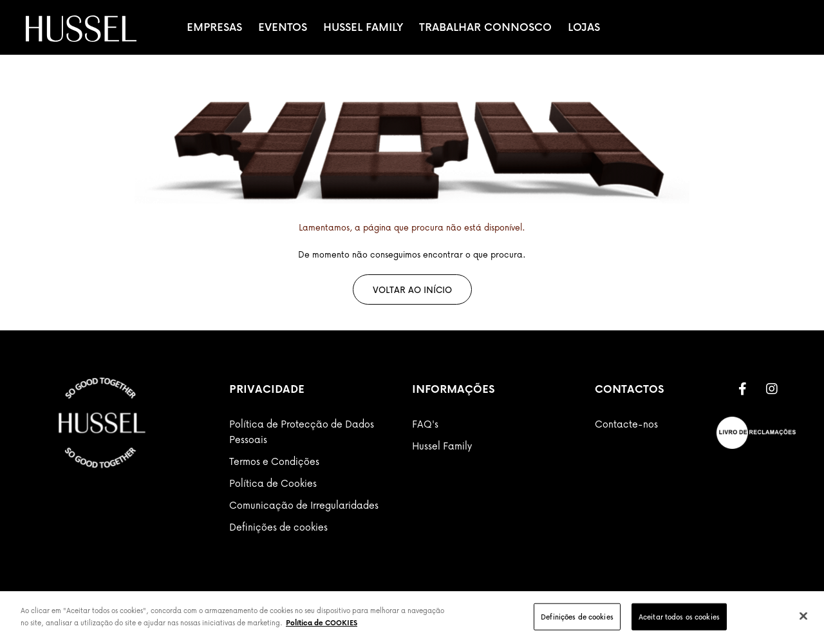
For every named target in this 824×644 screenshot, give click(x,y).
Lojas (584, 27)
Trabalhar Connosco (485, 27)
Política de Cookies (273, 483)
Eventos (283, 27)
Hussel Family (363, 27)
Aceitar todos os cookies (679, 617)
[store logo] (81, 29)
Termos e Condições (274, 461)
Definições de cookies (278, 527)
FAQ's (425, 424)
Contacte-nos (626, 424)
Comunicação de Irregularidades (304, 505)
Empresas (214, 27)
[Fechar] (803, 616)
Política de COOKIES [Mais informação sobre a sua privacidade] (322, 622)
